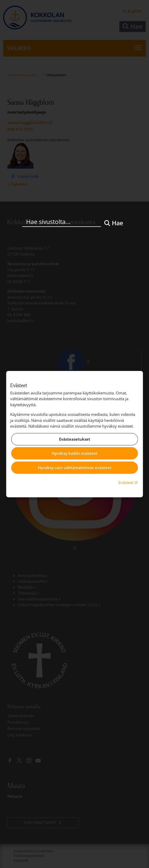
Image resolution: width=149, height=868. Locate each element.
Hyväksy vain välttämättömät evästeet (75, 468)
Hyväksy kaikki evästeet (75, 453)
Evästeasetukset (75, 439)
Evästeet (129, 482)
